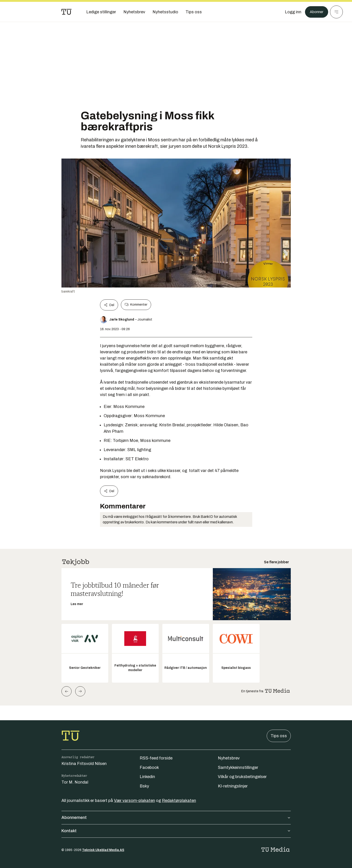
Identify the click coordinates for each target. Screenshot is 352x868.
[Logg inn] (291, 12)
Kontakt (176, 831)
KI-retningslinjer (233, 786)
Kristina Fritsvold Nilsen (84, 764)
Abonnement (176, 818)
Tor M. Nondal (75, 782)
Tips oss (279, 736)
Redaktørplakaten (179, 801)
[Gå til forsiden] (67, 12)
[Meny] (336, 12)
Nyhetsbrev (229, 758)
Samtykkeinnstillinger (238, 768)
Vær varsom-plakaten (134, 801)
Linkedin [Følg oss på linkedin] (147, 777)
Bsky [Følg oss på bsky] (144, 786)
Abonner (315, 12)
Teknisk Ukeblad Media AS (103, 850)
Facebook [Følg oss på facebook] (149, 768)
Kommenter (136, 305)
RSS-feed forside (156, 758)
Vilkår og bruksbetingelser (242, 777)
